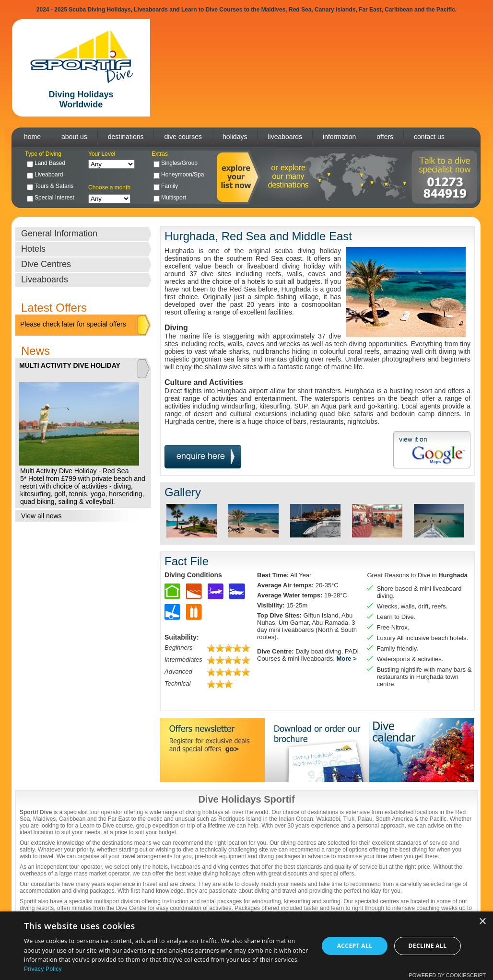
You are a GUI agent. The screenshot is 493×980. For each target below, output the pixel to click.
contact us (429, 137)
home (32, 137)
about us (74, 137)
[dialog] (246, 946)
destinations (126, 137)
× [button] (482, 922)
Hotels (33, 249)
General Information (59, 233)
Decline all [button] (428, 946)
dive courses (183, 137)
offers (385, 137)
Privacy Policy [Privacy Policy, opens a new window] (43, 969)
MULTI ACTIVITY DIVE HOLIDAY (70, 365)
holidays (235, 137)
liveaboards (285, 137)
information (339, 137)
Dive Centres (46, 264)
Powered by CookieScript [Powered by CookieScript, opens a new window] (447, 975)
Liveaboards (45, 280)
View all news (41, 516)
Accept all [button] (355, 946)
